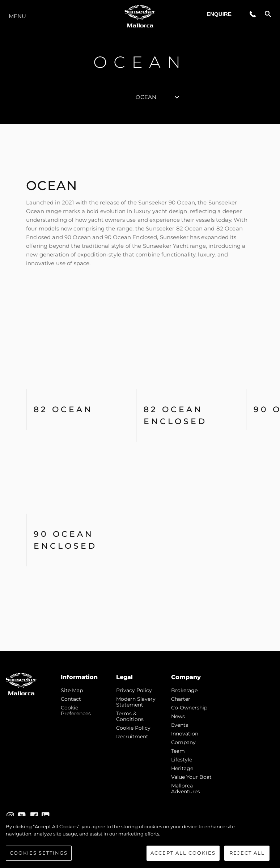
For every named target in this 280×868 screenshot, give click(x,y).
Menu (17, 16)
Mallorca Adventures (186, 789)
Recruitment (132, 737)
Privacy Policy (134, 690)
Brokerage (184, 690)
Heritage (182, 768)
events (180, 725)
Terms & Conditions (130, 716)
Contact (71, 699)
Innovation (185, 734)
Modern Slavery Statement (136, 702)
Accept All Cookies (183, 858)
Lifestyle (182, 760)
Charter (181, 699)
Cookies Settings (39, 858)
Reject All (247, 858)
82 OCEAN (63, 409)
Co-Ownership (189, 708)
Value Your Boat (191, 777)
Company (183, 742)
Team (178, 751)
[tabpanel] (140, 388)
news (178, 716)
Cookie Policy (133, 728)
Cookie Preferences (76, 711)
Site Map (72, 690)
